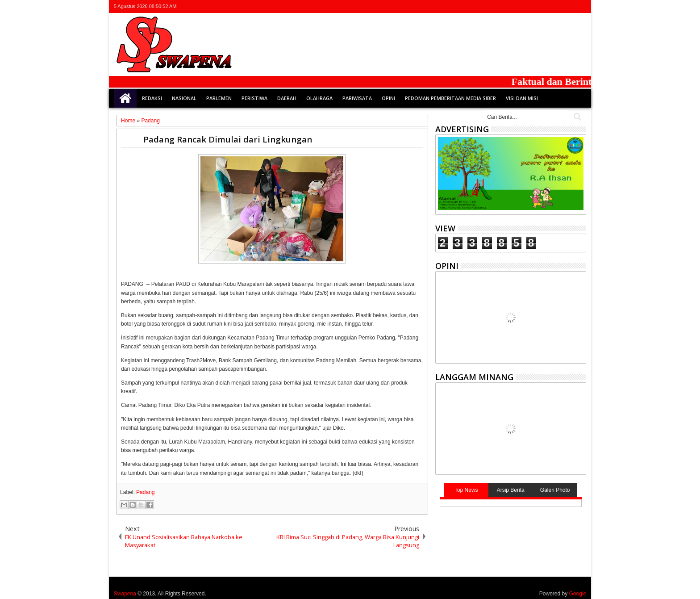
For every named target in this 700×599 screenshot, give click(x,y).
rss (569, 6)
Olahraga (319, 98)
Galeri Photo (555, 490)
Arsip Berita (511, 490)
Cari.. (577, 117)
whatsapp (580, 6)
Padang (145, 492)
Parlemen (219, 98)
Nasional (184, 98)
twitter (534, 6)
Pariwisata (357, 98)
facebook (546, 6)
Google (577, 594)
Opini (388, 98)
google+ (557, 6)
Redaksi (152, 98)
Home (125, 98)
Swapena (125, 594)
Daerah (287, 98)
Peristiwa (254, 98)
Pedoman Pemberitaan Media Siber (450, 98)
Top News (466, 490)
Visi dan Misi (522, 98)
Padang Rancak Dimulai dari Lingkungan (228, 139)
